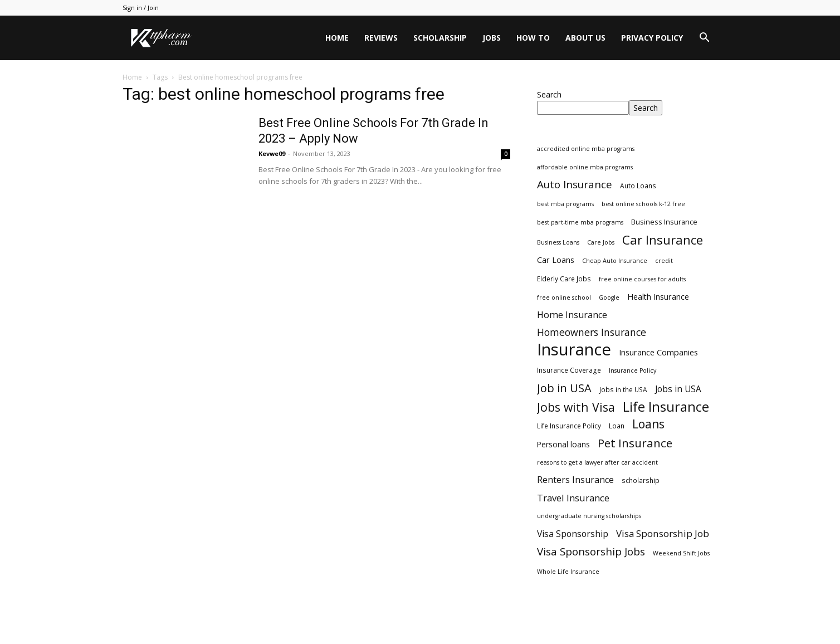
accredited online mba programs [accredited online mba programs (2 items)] (586, 149)
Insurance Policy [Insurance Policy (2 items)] (633, 370)
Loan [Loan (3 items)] (617, 426)
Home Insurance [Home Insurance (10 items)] (572, 315)
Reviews (381, 38)
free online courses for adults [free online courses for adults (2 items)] (642, 279)
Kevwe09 (272, 153)
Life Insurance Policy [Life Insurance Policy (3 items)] (569, 426)
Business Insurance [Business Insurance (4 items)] (664, 222)
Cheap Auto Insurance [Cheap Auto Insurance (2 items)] (615, 261)
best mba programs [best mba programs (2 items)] (565, 204)
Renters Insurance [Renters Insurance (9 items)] (575, 480)
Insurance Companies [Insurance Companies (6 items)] (658, 352)
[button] (704, 39)
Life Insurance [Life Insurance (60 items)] (666, 407)
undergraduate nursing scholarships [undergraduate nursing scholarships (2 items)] (589, 516)
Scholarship (440, 38)
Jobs (492, 38)
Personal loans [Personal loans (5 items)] (563, 444)
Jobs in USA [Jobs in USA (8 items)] (678, 389)
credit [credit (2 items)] (664, 261)
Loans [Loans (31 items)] (648, 424)
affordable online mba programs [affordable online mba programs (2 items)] (585, 167)
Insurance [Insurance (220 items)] (574, 350)
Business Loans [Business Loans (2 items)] (558, 242)
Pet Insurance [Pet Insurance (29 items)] (635, 443)
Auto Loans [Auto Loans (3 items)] (638, 186)
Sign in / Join (141, 8)
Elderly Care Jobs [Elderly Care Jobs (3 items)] (564, 279)
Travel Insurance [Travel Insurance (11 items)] (573, 498)
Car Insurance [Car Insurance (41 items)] (663, 240)
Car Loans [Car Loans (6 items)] (556, 260)
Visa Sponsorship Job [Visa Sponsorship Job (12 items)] (663, 533)
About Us (585, 38)
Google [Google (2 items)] (609, 297)
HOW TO (533, 38)
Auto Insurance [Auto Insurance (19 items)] (575, 185)
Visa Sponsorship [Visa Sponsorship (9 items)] (573, 534)
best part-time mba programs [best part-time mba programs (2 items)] (580, 222)
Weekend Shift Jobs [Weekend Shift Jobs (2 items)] (681, 553)
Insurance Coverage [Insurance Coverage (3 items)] (569, 370)
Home (337, 38)
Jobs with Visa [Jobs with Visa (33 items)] (576, 407)
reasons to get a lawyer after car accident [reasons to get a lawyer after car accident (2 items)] (597, 462)
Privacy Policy (652, 38)
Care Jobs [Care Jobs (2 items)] (601, 242)
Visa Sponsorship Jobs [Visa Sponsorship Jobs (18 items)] (591, 551)
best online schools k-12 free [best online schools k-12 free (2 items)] (643, 204)
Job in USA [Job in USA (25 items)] (564, 388)
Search (549, 94)
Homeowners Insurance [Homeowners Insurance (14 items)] (592, 332)
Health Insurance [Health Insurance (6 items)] (658, 297)
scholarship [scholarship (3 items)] (641, 480)
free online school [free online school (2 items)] (564, 297)
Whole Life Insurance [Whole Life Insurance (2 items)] (568, 572)
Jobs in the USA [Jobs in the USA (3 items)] (623, 389)
